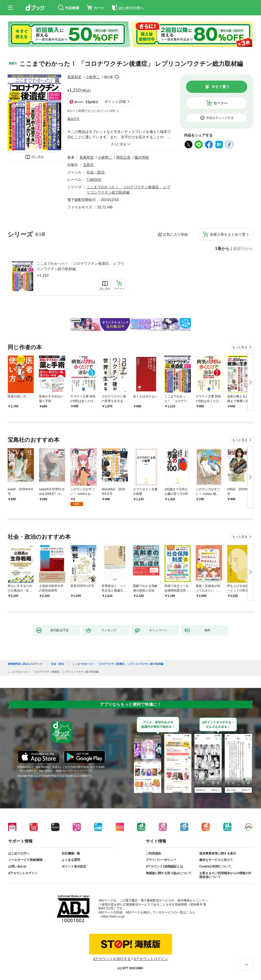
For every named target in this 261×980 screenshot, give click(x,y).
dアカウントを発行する (112, 959)
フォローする (117, 77)
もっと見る (240, 347)
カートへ (220, 103)
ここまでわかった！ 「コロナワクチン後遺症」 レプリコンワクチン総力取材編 (80, 266)
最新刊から (243, 249)
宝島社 (88, 165)
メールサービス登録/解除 (25, 860)
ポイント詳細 (115, 102)
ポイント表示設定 (74, 866)
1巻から (222, 249)
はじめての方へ (19, 853)
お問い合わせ (17, 866)
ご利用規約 (153, 853)
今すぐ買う (220, 87)
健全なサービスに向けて (216, 860)
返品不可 (73, 119)
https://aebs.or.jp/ (113, 916)
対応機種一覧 (71, 853)
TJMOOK (94, 180)
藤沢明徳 (142, 157)
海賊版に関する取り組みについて (169, 873)
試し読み (38, 157)
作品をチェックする (220, 118)
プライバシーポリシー (161, 860)
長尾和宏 (74, 77)
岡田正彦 (123, 157)
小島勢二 (93, 77)
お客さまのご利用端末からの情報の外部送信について (225, 875)
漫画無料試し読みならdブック (25, 664)
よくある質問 (71, 860)
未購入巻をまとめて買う (229, 234)
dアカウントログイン (23, 873)
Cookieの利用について (215, 866)
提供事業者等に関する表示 (218, 853)
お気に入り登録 (175, 234)
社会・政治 (96, 172)
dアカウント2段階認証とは (164, 866)
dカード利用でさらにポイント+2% (91, 111)
